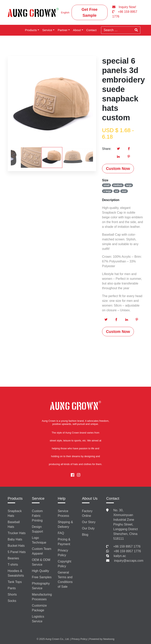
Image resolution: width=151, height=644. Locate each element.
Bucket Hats (16, 546)
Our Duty (88, 528)
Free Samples (42, 577)
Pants (12, 588)
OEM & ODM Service (41, 562)
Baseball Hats (14, 524)
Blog (85, 535)
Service (47, 30)
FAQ (61, 533)
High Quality (40, 571)
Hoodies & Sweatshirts (16, 573)
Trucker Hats (17, 533)
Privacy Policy (63, 553)
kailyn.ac (120, 556)
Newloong (109, 639)
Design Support (37, 529)
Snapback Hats (15, 513)
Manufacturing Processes (42, 597)
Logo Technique (39, 540)
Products (31, 30)
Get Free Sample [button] (90, 12)
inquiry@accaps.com (129, 561)
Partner (63, 30)
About (77, 30)
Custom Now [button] (118, 169)
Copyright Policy (64, 564)
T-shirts (13, 565)
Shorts (12, 594)
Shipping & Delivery (65, 524)
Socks (12, 601)
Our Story (89, 522)
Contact (91, 30)
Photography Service (41, 586)
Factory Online (87, 513)
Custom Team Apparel (41, 551)
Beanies (13, 558)
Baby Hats (15, 539)
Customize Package (39, 608)
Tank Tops (15, 582)
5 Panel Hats (17, 552)
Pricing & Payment (64, 542)
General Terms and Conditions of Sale (65, 580)
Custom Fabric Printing (37, 516)
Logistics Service (38, 619)
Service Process (64, 513)
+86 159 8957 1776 (127, 546)
